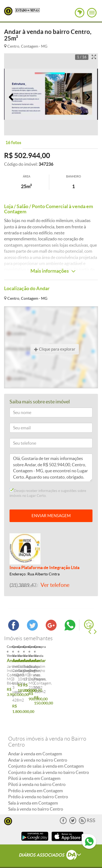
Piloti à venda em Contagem (34, 768)
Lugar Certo (8, 11)
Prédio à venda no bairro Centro (38, 787)
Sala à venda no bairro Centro (36, 799)
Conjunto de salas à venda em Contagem (46, 756)
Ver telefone (55, 585)
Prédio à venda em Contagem (35, 780)
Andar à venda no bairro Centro (38, 750)
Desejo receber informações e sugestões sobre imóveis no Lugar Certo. (48, 493)
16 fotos (13, 142)
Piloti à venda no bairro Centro (37, 774)
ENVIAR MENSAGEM (51, 516)
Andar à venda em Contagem (35, 744)
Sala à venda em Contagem (33, 793)
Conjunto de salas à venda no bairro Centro (49, 762)
